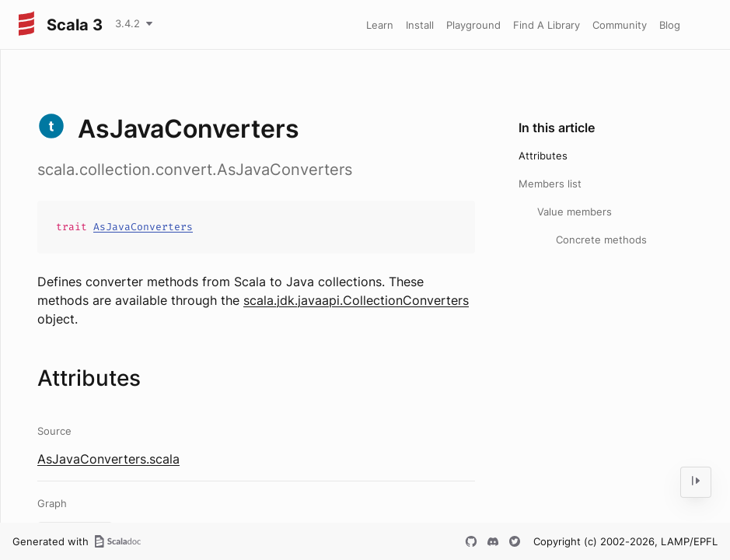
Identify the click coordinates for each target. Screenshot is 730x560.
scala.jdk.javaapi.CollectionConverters (356, 300)
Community (620, 25)
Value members (575, 212)
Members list (550, 184)
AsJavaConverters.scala (108, 459)
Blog (670, 25)
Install (420, 25)
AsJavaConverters (143, 227)
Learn (380, 25)
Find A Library (547, 25)
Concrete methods (601, 240)
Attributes (543, 156)
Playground (473, 25)
